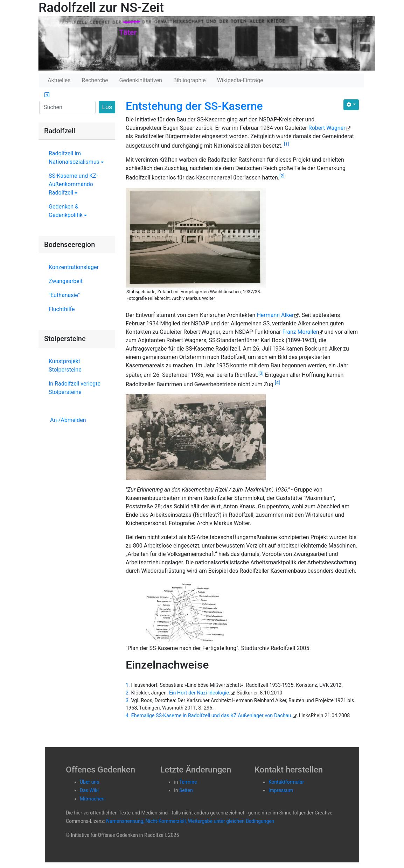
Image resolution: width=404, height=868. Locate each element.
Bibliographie (190, 80)
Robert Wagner (327, 128)
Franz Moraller (300, 332)
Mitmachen (92, 799)
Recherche (95, 80)
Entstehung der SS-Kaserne (194, 106)
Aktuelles (59, 80)
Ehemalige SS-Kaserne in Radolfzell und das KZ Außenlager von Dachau (211, 716)
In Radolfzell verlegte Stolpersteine (75, 388)
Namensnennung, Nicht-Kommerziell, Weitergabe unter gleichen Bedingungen (190, 821)
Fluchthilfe (62, 309)
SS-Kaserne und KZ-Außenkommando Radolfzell (73, 184)
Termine (188, 782)
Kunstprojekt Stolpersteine (65, 365)
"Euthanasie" (64, 295)
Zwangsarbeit (66, 281)
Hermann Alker (275, 315)
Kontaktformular (286, 782)
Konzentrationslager (74, 267)
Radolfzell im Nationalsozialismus (76, 158)
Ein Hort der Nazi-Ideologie (199, 693)
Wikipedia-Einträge (240, 80)
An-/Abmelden (68, 420)
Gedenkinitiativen (141, 80)
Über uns (89, 782)
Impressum (281, 790)
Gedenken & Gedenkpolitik (68, 211)
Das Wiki (89, 790)
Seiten (186, 790)
